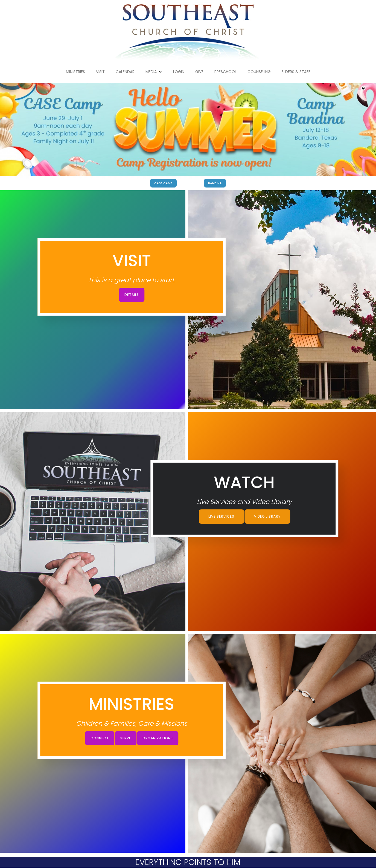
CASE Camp (163, 183)
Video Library (267, 516)
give (199, 72)
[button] (154, 72)
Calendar (125, 72)
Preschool (225, 72)
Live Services (221, 516)
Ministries (75, 72)
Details (132, 295)
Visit (100, 72)
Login (179, 72)
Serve (126, 738)
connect (100, 738)
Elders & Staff (296, 72)
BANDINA (215, 183)
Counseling (259, 72)
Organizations (158, 738)
